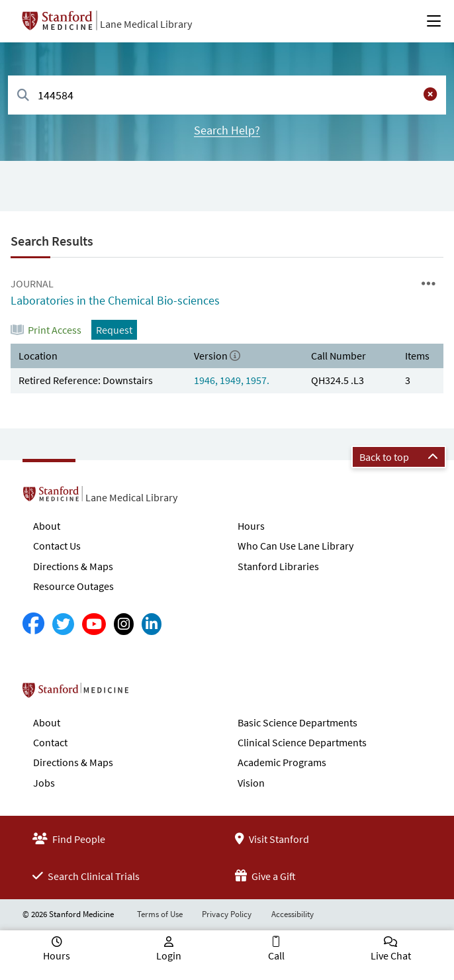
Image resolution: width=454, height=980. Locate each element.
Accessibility (293, 914)
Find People (69, 839)
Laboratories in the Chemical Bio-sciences (115, 300)
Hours (251, 526)
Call (276, 955)
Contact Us (57, 546)
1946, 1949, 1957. (232, 380)
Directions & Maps (73, 566)
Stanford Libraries (278, 566)
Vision (251, 783)
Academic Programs (282, 762)
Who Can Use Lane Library (295, 546)
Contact (50, 742)
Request (114, 330)
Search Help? (227, 130)
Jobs (44, 783)
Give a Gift (265, 876)
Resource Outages (73, 586)
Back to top (399, 457)
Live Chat (391, 955)
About (47, 526)
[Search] (23, 96)
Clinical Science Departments (302, 742)
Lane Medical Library (146, 24)
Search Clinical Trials (86, 876)
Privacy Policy (227, 914)
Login (169, 955)
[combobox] (227, 95)
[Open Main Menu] (434, 21)
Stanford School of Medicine (152, 694)
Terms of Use (160, 914)
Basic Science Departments (297, 722)
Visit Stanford (272, 839)
